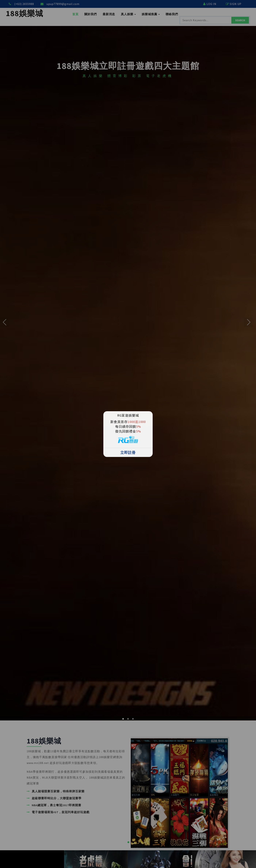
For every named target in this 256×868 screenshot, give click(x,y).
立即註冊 (128, 452)
